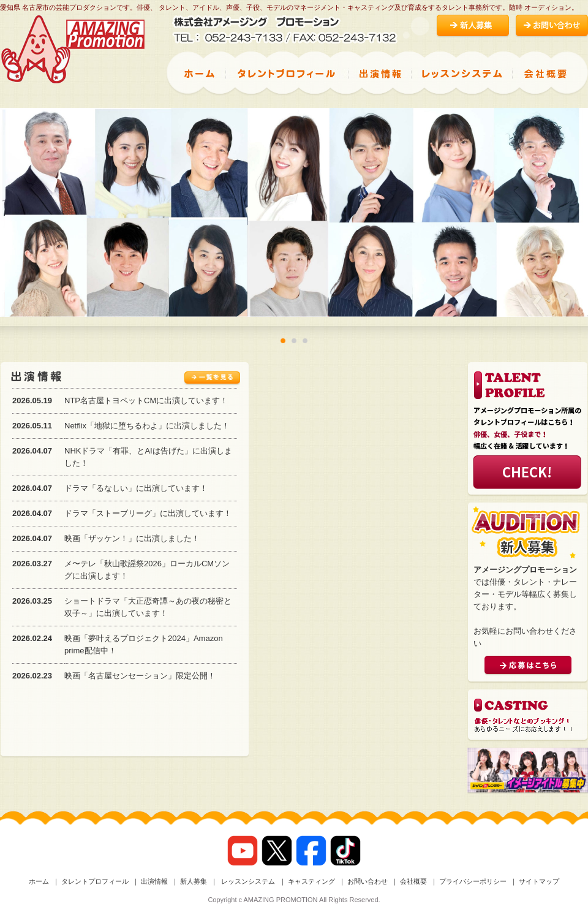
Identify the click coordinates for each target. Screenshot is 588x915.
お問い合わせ (367, 881)
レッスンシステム (247, 881)
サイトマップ (539, 881)
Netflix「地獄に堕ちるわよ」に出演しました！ (147, 426)
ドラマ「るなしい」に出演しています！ (136, 488)
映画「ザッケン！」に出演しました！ (132, 538)
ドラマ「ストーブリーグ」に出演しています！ (148, 513)
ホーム (39, 881)
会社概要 (413, 881)
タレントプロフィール (95, 881)
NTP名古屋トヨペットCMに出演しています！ (146, 401)
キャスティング (311, 881)
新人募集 (194, 881)
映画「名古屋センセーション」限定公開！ (140, 676)
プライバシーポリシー (473, 881)
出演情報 (154, 881)
